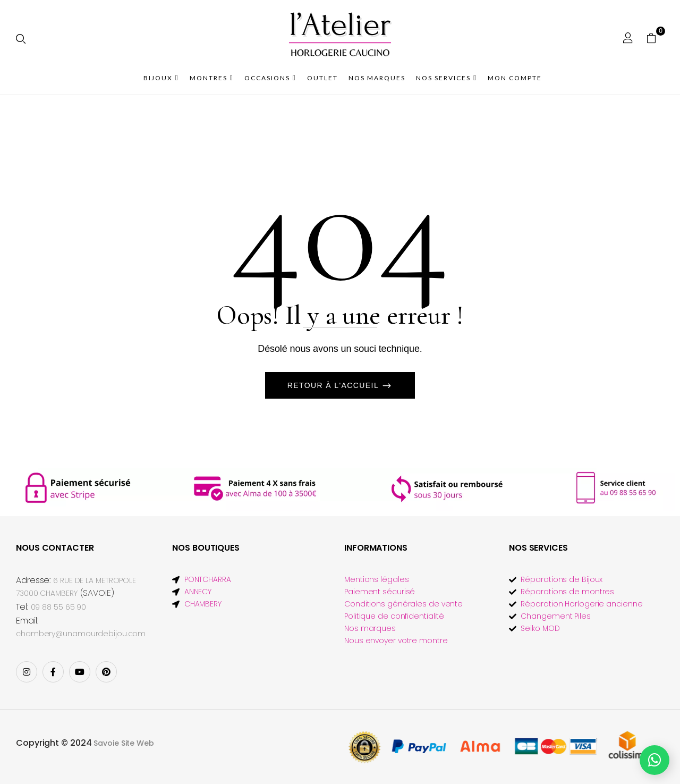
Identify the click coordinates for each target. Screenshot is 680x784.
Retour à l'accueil (334, 385)
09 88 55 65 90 (59, 607)
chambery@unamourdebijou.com (81, 634)
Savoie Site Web (124, 743)
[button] (655, 38)
